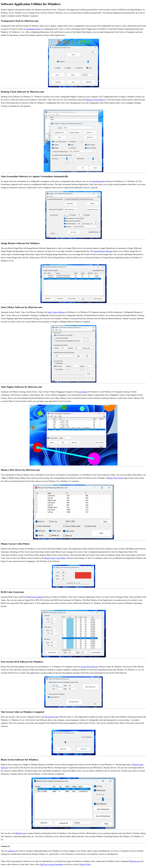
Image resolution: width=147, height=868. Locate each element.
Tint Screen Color (51, 717)
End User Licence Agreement (52, 864)
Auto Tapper (83, 392)
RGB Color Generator (35, 597)
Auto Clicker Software (56, 312)
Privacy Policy (85, 864)
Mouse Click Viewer (115, 478)
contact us (12, 851)
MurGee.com (20, 833)
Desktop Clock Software (95, 100)
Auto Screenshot (98, 181)
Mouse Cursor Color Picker (55, 558)
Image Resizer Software (103, 251)
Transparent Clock (33, 29)
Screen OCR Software (89, 667)
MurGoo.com (135, 861)
